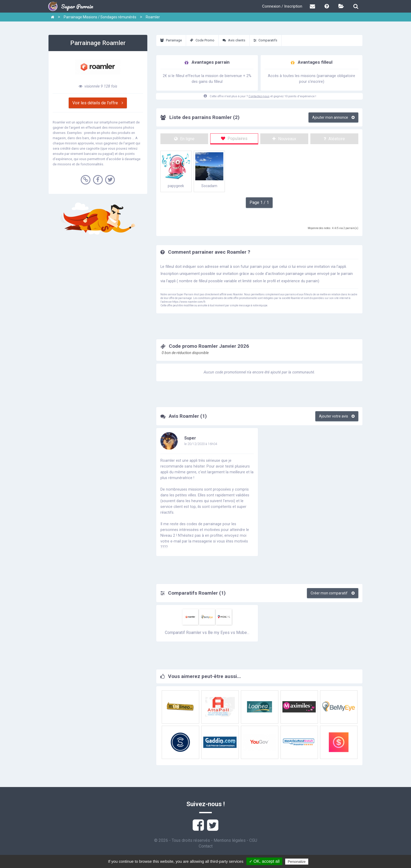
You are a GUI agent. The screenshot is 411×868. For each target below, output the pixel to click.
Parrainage (171, 40)
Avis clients (234, 40)
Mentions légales (230, 840)
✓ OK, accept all (264, 861)
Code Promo (202, 40)
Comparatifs (265, 40)
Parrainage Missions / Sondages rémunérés (100, 17)
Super (190, 438)
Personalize (297, 862)
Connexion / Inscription (282, 6)
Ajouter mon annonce (333, 117)
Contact (206, 846)
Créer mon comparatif (333, 593)
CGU (253, 840)
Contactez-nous (259, 96)
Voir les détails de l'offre (98, 103)
